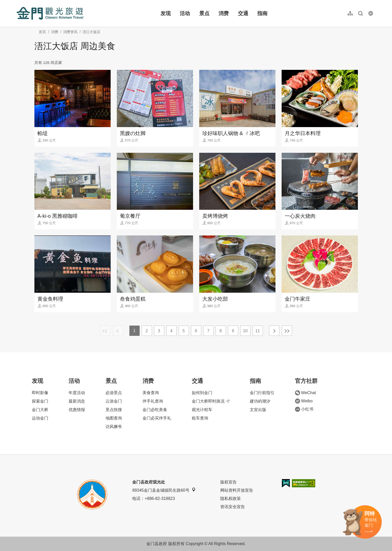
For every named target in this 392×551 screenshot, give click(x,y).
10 (245, 331)
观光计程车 (202, 410)
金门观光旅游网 (50, 13)
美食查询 (151, 393)
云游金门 (114, 401)
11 (258, 331)
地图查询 (114, 418)
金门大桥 (40, 410)
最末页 (287, 331)
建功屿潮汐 (260, 401)
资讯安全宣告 (233, 507)
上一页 (118, 331)
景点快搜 (114, 410)
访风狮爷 (114, 427)
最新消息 (77, 401)
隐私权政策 (231, 498)
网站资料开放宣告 (237, 490)
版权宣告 (228, 482)
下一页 (274, 331)
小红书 (304, 409)
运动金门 (40, 418)
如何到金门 (202, 393)
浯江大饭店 (91, 32)
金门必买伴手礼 (157, 418)
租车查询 (200, 418)
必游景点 (114, 393)
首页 (42, 32)
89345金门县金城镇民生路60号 (164, 490)
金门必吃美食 (155, 410)
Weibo (304, 401)
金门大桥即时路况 (211, 401)
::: (18, 3)
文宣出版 (258, 410)
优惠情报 (77, 410)
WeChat (305, 393)
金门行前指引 (262, 393)
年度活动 (77, 393)
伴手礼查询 (153, 401)
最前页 (105, 331)
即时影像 (40, 393)
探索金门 (40, 401)
